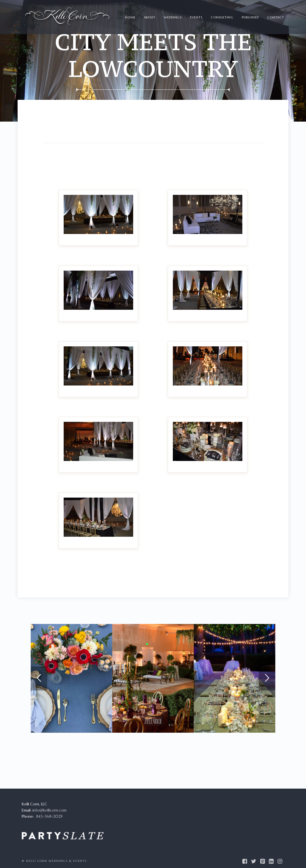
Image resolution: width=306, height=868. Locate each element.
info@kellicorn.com (49, 810)
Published (250, 17)
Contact (276, 17)
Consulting (222, 17)
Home (130, 17)
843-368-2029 (49, 816)
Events (196, 17)
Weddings (173, 17)
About (150, 17)
